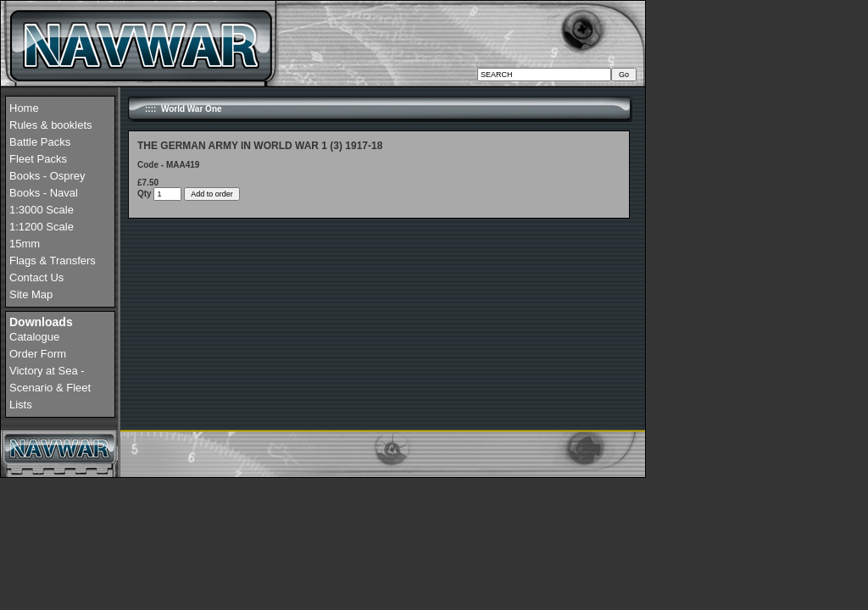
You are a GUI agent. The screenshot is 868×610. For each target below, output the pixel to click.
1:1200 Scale (42, 227)
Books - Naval (44, 193)
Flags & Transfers (53, 261)
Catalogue (34, 337)
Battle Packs (40, 142)
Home (24, 108)
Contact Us (36, 277)
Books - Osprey (47, 176)
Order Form (38, 354)
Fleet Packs (38, 159)
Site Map (31, 294)
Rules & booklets (51, 125)
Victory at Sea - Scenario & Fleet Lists (50, 388)
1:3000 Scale (42, 210)
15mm (25, 244)
